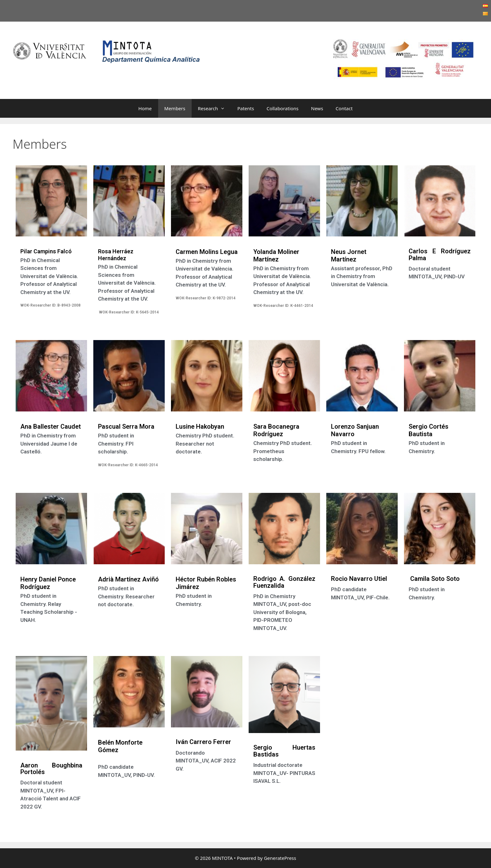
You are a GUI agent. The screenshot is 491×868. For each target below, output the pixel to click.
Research (214, 108)
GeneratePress (280, 858)
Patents (246, 108)
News (317, 108)
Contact (344, 108)
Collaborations (282, 108)
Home (145, 108)
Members (175, 108)
